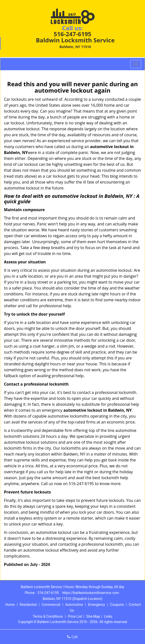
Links (108, 616)
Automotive (74, 605)
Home (10, 605)
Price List (75, 616)
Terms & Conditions (48, 616)
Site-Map (93, 616)
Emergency (97, 605)
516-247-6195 (73, 34)
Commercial (51, 605)
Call (72, 637)
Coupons (117, 605)
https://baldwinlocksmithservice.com (91, 593)
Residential (28, 605)
